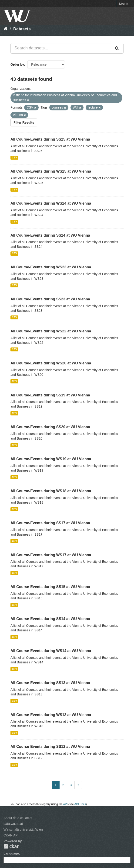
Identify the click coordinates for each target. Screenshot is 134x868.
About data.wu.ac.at (18, 818)
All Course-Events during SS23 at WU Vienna (50, 299)
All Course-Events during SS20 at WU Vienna (50, 427)
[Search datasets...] (61, 48)
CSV (14, 158)
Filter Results (24, 122)
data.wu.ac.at (13, 824)
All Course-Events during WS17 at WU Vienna (51, 555)
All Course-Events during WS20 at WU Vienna (51, 363)
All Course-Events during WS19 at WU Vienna (51, 459)
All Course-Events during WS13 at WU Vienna (51, 715)
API (65, 804)
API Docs (80, 804)
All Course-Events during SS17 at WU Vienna (50, 523)
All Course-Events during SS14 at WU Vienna (50, 619)
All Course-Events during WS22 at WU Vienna (51, 331)
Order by (17, 64)
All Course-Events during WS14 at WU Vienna (51, 651)
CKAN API (11, 835)
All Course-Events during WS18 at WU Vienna (51, 491)
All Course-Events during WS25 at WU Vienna (51, 171)
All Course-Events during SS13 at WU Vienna (50, 683)
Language (11, 853)
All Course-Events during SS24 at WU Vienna (50, 235)
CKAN (11, 846)
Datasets (22, 29)
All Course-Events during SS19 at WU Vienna (50, 395)
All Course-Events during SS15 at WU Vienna (50, 587)
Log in (124, 4)
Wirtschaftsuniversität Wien (23, 829)
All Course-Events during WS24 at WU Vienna (51, 203)
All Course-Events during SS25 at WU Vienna (50, 139)
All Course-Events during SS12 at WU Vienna (50, 747)
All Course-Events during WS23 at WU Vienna (51, 267)
